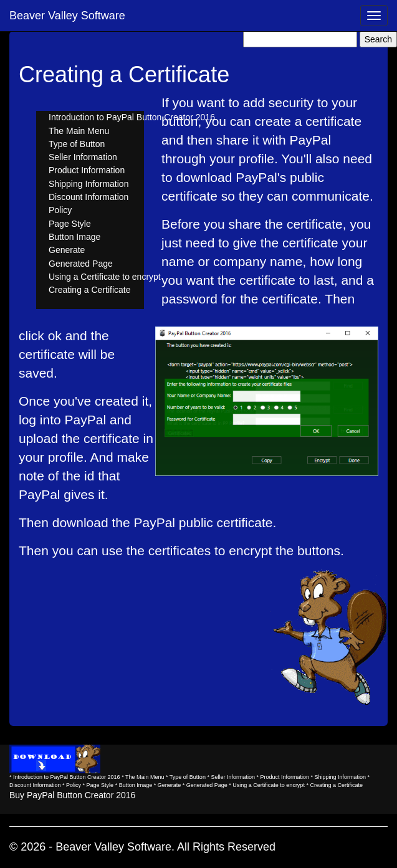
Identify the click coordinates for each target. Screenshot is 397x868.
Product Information (87, 170)
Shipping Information (88, 184)
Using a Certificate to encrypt (105, 277)
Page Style (70, 224)
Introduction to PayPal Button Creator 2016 (132, 117)
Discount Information (88, 197)
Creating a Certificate (90, 290)
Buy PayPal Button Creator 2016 (72, 795)
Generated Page (81, 264)
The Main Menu (79, 131)
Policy (60, 210)
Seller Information (83, 157)
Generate (67, 250)
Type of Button (77, 144)
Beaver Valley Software (67, 16)
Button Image (74, 237)
